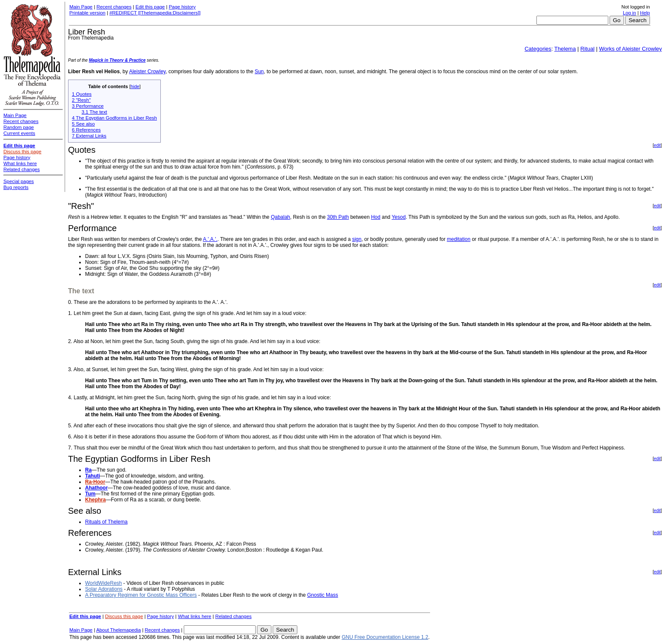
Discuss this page (124, 616)
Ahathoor (96, 488)
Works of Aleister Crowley (630, 49)
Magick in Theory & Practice (117, 60)
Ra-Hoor (95, 482)
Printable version (87, 13)
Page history (182, 7)
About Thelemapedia (118, 630)
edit (657, 145)
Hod (376, 217)
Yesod (399, 217)
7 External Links (89, 136)
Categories (538, 49)
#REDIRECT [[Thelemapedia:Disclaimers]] (155, 13)
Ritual (587, 49)
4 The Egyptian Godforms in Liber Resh (114, 118)
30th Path (338, 217)
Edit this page (150, 7)
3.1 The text (94, 112)
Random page (19, 127)
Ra (88, 470)
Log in (629, 13)
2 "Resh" (81, 100)
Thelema (565, 49)
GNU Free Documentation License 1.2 (385, 637)
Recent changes (114, 7)
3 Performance (88, 106)
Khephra (95, 500)
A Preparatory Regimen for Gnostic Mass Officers (141, 595)
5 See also (83, 124)
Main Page (81, 7)
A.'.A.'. (210, 239)
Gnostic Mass (323, 595)
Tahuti (93, 476)
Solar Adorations (104, 589)
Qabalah (281, 217)
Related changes (234, 616)
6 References (86, 130)
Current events (19, 133)
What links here (195, 616)
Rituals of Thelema (106, 522)
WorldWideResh (103, 583)
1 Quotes (82, 94)
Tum (90, 494)
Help (645, 13)
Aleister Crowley (147, 72)
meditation (458, 239)
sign (357, 239)
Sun (259, 72)
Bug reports (16, 187)
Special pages (19, 181)
